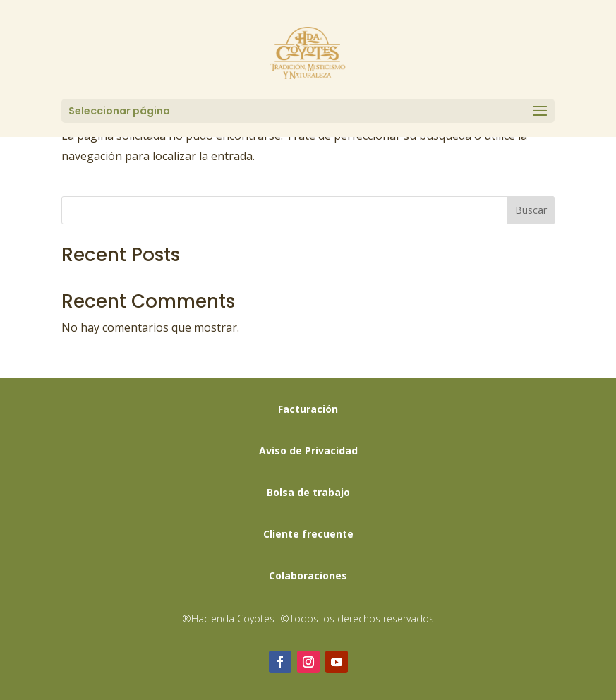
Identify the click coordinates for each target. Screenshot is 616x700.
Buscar (531, 210)
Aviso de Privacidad (308, 451)
